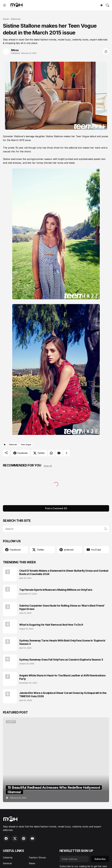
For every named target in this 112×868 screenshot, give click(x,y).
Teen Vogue (26, 445)
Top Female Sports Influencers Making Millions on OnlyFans (56, 590)
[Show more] (66, 453)
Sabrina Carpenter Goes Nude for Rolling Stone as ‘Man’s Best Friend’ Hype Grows (62, 607)
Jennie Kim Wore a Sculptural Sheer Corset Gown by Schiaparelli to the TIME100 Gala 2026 (63, 695)
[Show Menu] (5, 5)
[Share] (106, 52)
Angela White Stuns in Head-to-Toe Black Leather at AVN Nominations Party (62, 677)
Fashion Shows (37, 858)
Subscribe (100, 859)
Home (6, 19)
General (7, 863)
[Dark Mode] (101, 5)
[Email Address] (74, 859)
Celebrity (8, 858)
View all (48, 466)
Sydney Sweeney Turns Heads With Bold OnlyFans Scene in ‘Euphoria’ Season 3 (63, 642)
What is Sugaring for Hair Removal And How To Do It (51, 625)
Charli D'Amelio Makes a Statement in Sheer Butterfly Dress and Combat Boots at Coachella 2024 (64, 572)
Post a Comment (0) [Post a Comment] (56, 508)
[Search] (107, 5)
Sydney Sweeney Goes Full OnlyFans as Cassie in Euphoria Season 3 (61, 660)
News (32, 863)
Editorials (16, 19)
